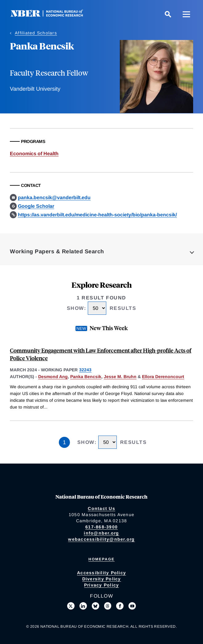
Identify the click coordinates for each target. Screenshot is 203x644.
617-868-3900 (101, 527)
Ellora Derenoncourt (163, 377)
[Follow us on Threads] (108, 606)
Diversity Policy (102, 579)
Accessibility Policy (101, 573)
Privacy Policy (102, 585)
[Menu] (186, 14)
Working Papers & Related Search (57, 251)
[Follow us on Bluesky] (95, 606)
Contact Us (101, 508)
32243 (85, 370)
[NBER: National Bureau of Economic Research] (52, 15)
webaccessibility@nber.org (101, 539)
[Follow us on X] (71, 606)
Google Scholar (36, 206)
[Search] (168, 14)
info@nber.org (101, 533)
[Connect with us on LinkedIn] (83, 606)
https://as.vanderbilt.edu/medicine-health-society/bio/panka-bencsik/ (97, 215)
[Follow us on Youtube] (132, 606)
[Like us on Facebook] (120, 606)
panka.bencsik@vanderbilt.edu (54, 198)
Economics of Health (34, 154)
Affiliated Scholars (36, 33)
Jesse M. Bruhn (120, 377)
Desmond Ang (53, 377)
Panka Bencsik (86, 377)
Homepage (101, 559)
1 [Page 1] (64, 442)
